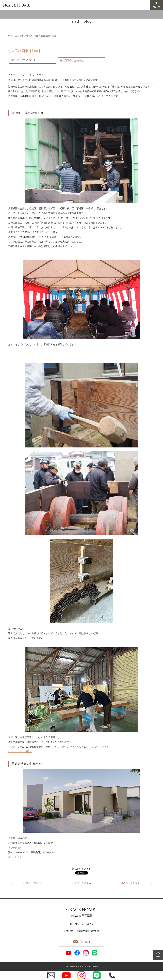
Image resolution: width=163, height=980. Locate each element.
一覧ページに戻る (81, 883)
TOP (158, 957)
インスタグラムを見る (20, 752)
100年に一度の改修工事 (23, 60)
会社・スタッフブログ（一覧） (27, 36)
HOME (11, 36)
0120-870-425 (81, 924)
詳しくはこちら (16, 857)
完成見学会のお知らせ (72, 61)
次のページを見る (130, 883)
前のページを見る (33, 883)
